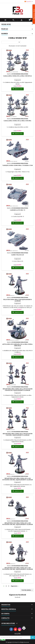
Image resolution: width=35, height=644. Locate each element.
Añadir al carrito (17, 89)
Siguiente (15, 586)
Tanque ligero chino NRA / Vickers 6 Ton (18, 165)
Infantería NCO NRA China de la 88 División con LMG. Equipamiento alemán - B (18, 569)
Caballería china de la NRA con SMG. (18, 121)
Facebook (17, 597)
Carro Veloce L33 (17, 255)
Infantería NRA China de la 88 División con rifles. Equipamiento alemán (17, 390)
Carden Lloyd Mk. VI (18, 210)
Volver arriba (27, 590)
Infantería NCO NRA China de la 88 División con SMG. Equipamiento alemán (18, 479)
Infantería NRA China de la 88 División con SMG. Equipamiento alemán (17, 434)
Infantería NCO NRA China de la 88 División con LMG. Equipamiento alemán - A (18, 524)
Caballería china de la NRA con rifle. (18, 76)
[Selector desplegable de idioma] (29, 2)
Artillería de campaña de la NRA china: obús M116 (17, 345)
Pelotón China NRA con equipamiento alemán (18, 300)
